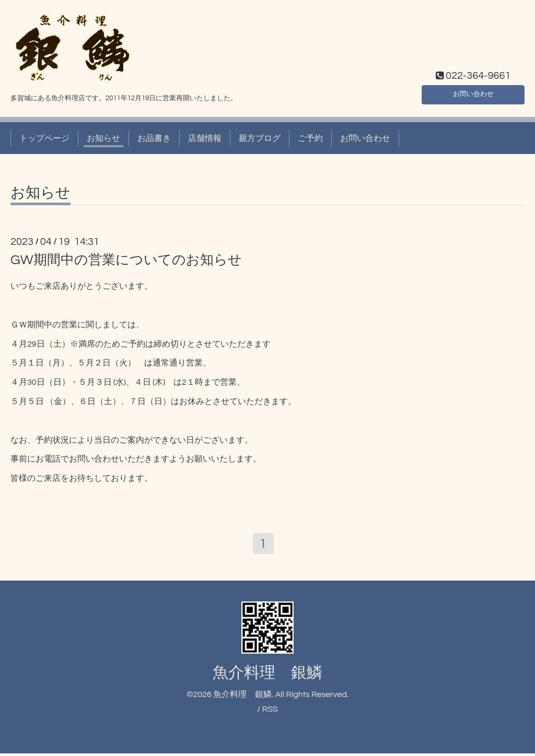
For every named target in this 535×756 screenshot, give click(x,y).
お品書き (154, 138)
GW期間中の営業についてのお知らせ (126, 260)
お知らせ (103, 138)
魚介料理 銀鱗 (267, 675)
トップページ (44, 138)
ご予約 (310, 138)
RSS (270, 712)
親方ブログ (260, 138)
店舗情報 (205, 138)
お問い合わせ (473, 92)
